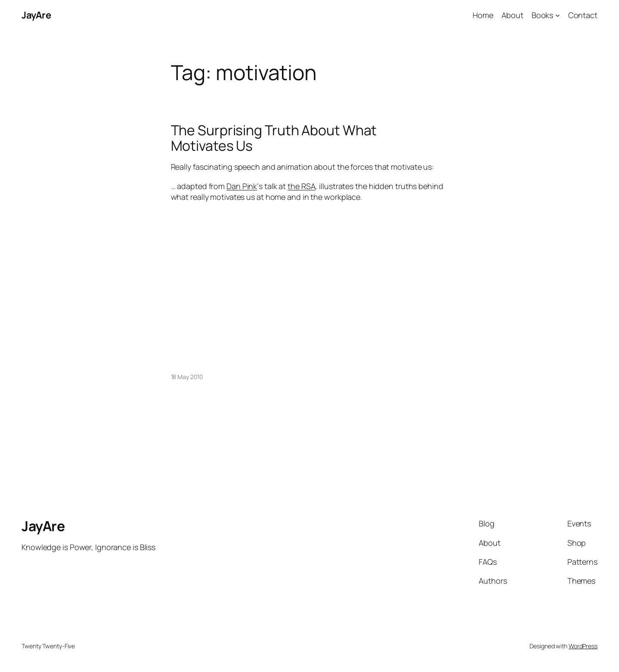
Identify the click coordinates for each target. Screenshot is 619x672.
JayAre (36, 15)
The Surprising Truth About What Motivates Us (274, 138)
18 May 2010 (187, 377)
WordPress (583, 646)
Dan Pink (242, 186)
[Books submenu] (558, 15)
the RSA (301, 186)
